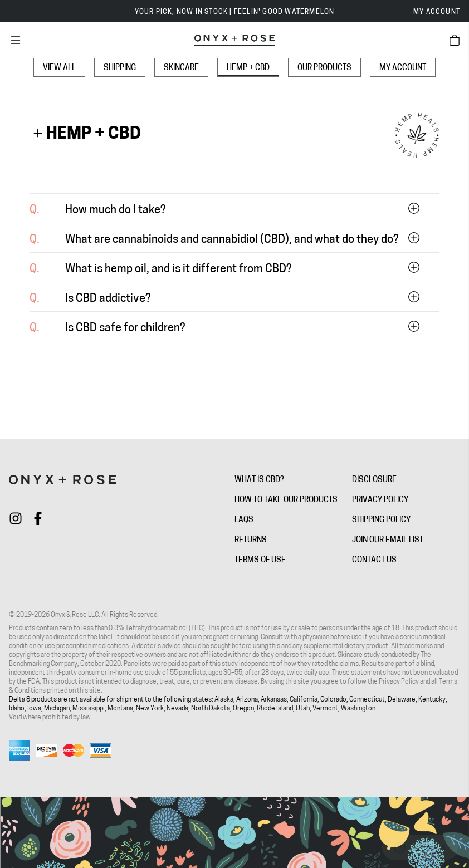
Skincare (181, 68)
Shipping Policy (381, 520)
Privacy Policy (380, 500)
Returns (251, 540)
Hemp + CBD (248, 68)
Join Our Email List (388, 540)
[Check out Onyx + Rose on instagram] (16, 518)
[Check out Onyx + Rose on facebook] (38, 518)
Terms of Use (260, 560)
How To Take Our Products (286, 500)
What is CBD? (259, 480)
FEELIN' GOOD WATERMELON (284, 12)
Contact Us (374, 560)
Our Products (324, 68)
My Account (437, 12)
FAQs (244, 520)
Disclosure (374, 480)
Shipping (120, 68)
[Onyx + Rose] (234, 40)
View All (59, 68)
